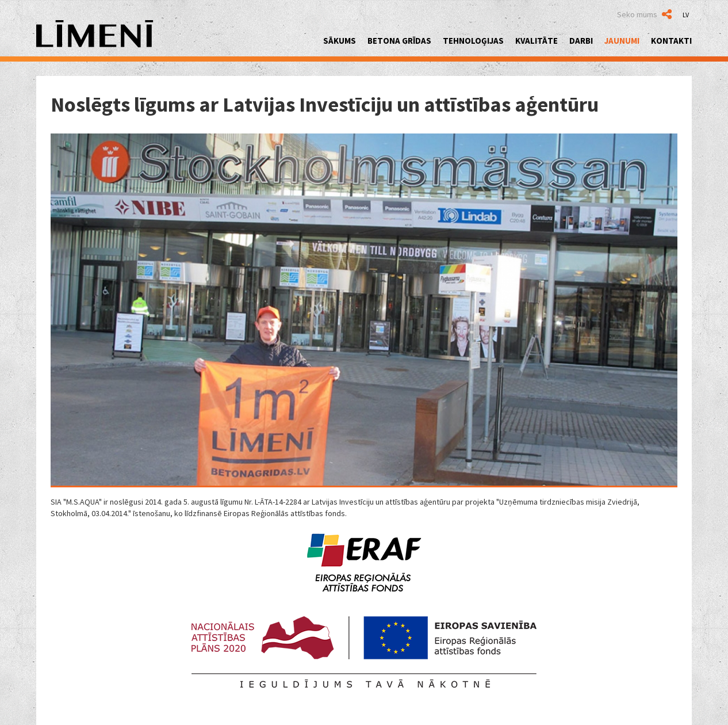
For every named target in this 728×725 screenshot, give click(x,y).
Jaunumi (622, 41)
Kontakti (671, 41)
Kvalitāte (537, 41)
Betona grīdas (399, 41)
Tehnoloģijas (473, 41)
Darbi (581, 41)
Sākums (340, 41)
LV (686, 15)
